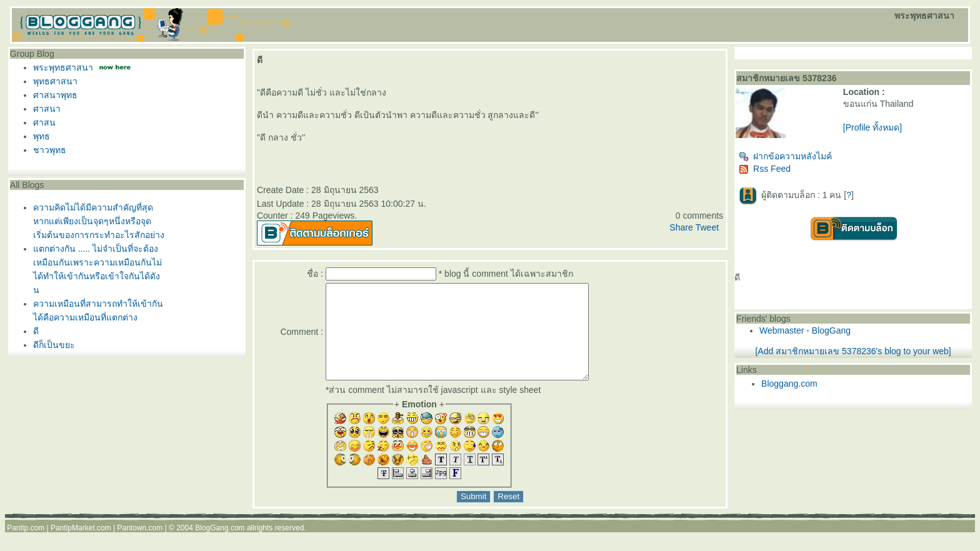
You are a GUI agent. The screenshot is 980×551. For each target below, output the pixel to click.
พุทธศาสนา (55, 81)
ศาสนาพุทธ (55, 95)
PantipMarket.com (81, 547)
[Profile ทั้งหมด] (872, 127)
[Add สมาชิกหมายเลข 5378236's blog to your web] (853, 351)
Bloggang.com (789, 384)
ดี (36, 331)
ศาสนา (47, 109)
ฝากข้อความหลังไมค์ (785, 156)
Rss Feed (765, 169)
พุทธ (42, 136)
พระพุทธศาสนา (63, 67)
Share (681, 227)
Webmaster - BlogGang (805, 330)
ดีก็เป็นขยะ (54, 345)
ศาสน (44, 122)
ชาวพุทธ (50, 150)
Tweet (707, 227)
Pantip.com (26, 547)
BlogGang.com (220, 547)
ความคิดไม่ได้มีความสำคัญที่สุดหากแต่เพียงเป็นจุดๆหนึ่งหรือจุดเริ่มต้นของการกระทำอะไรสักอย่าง (99, 221)
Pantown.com (140, 547)
